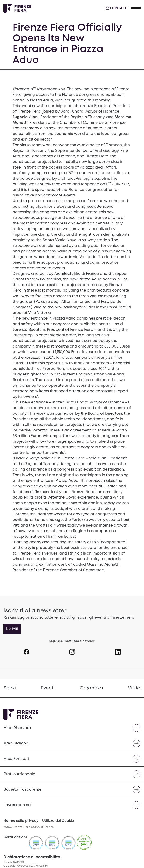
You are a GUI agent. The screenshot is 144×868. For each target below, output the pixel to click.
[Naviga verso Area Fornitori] (72, 759)
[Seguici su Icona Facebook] (26, 650)
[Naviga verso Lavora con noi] (72, 805)
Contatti (117, 8)
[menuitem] (10, 688)
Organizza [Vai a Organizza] (91, 688)
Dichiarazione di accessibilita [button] (32, 857)
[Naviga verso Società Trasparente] (72, 790)
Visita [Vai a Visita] (134, 688)
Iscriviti (12, 629)
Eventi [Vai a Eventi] (48, 688)
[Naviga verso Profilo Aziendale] (72, 774)
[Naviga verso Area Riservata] (72, 728)
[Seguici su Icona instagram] (72, 650)
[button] (136, 8)
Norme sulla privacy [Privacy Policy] (21, 821)
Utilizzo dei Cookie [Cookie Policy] (58, 821)
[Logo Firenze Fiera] (17, 8)
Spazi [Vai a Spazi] (10, 688)
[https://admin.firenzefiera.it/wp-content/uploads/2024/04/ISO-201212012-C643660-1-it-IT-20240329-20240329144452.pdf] (69, 845)
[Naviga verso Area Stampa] (72, 743)
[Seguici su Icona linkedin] (118, 650)
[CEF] (84, 845)
